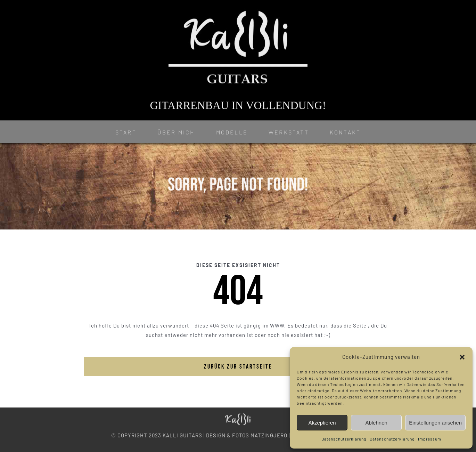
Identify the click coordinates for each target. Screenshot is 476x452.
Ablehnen (376, 423)
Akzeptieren (322, 423)
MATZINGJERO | (270, 434)
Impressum (430, 439)
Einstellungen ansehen (435, 423)
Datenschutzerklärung (344, 439)
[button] (462, 357)
